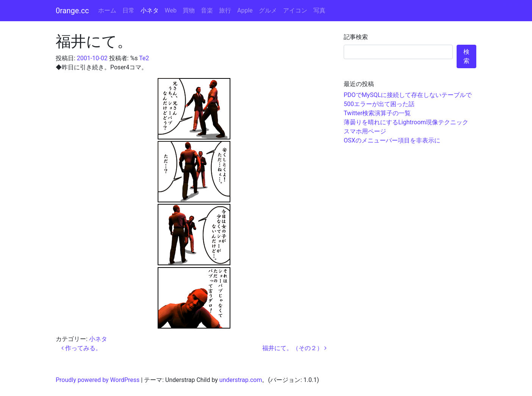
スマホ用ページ (365, 131)
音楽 (207, 10)
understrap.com (241, 380)
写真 (319, 10)
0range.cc (72, 11)
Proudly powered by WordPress (98, 380)
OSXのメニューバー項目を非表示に (392, 140)
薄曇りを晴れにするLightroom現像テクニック (406, 122)
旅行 (225, 10)
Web (171, 10)
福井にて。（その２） (294, 348)
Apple (245, 10)
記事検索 (356, 37)
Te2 (144, 58)
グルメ (268, 10)
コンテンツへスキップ (502, 4)
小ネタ (150, 10)
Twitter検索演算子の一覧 (377, 113)
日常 (128, 10)
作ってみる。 (81, 348)
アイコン (295, 10)
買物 (189, 10)
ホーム (107, 10)
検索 (466, 56)
